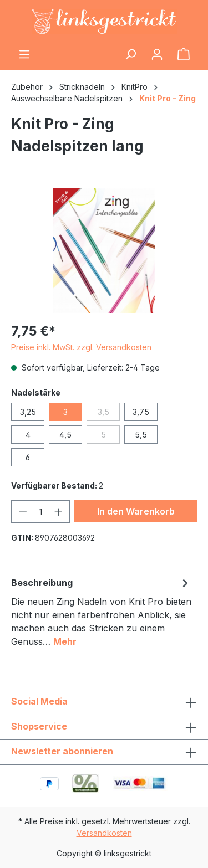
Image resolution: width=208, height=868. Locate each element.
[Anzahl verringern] (23, 512)
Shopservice (39, 726)
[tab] (101, 612)
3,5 (109, 414)
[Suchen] (130, 54)
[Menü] (24, 54)
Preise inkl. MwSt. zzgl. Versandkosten (81, 347)
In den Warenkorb (136, 511)
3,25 (28, 412)
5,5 (141, 435)
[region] (104, 251)
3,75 (141, 412)
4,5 (65, 435)
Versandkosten (104, 833)
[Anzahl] (41, 512)
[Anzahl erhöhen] (59, 512)
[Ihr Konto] (157, 54)
